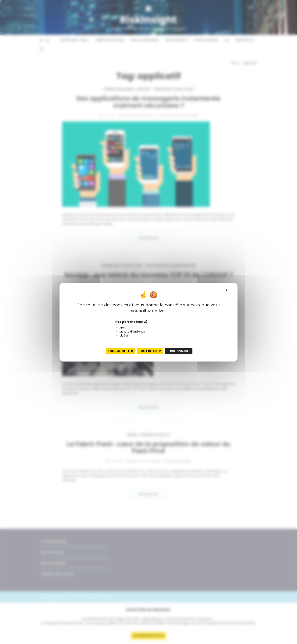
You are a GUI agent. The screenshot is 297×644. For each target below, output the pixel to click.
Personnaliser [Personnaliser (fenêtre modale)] (179, 351)
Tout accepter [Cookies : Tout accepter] (120, 351)
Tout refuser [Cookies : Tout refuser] (150, 351)
